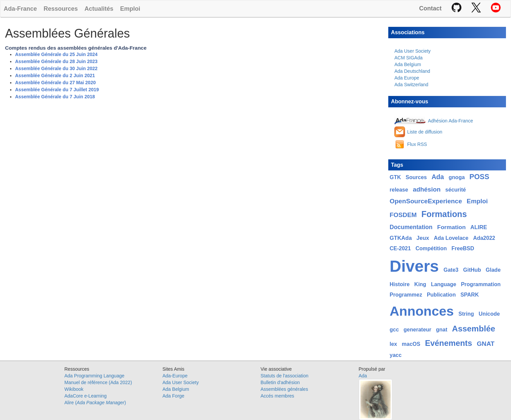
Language (444, 284)
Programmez (406, 295)
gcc (394, 330)
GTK (395, 177)
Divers (414, 266)
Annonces (422, 311)
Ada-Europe (175, 376)
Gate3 (451, 270)
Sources (416, 177)
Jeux (423, 238)
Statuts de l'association (285, 376)
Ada (438, 177)
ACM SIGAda (408, 58)
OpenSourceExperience (426, 201)
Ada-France (20, 8)
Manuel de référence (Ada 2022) (98, 382)
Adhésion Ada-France (450, 121)
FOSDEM (403, 215)
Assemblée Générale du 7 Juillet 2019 (57, 90)
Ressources (61, 8)
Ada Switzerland (411, 85)
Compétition (431, 248)
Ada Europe (407, 78)
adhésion (427, 189)
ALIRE (479, 227)
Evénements (448, 343)
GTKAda (401, 238)
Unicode (489, 314)
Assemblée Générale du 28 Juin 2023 (56, 61)
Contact (430, 8)
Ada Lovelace (451, 238)
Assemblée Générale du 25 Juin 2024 (56, 54)
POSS (479, 177)
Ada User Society (412, 51)
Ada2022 (484, 238)
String (466, 314)
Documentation (411, 227)
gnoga (457, 177)
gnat (442, 330)
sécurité (456, 190)
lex (393, 344)
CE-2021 (400, 248)
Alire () (95, 403)
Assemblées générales (284, 389)
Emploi (130, 8)
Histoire (400, 284)
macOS (411, 344)
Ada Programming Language (94, 376)
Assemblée (474, 329)
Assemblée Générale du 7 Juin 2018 (55, 97)
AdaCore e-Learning (86, 396)
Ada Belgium (408, 64)
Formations (444, 214)
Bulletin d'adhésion (280, 382)
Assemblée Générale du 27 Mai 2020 (55, 83)
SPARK (470, 295)
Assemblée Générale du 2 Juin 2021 (55, 75)
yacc (396, 355)
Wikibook (74, 389)
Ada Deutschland (412, 71)
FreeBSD (463, 248)
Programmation (481, 284)
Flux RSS (417, 144)
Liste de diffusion (425, 132)
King (420, 284)
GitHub (472, 270)
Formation (451, 227)
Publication (441, 295)
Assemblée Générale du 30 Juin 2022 (56, 68)
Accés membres (277, 396)
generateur (418, 330)
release (399, 190)
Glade (493, 270)
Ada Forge (174, 396)
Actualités (99, 8)
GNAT (486, 344)
